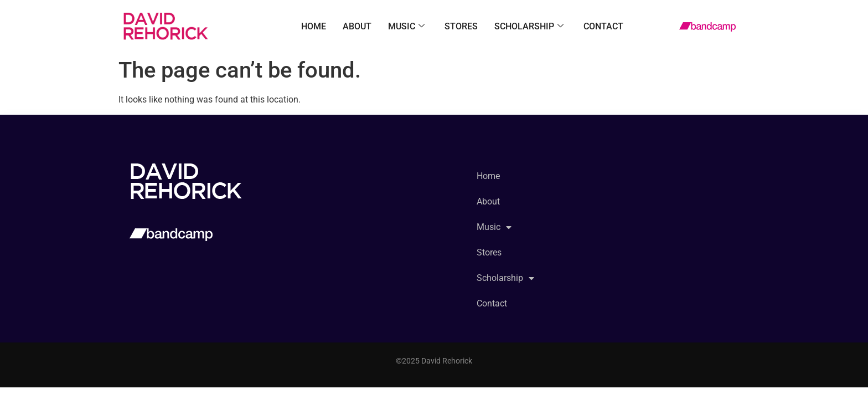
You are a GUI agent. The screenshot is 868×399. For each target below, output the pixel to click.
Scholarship (529, 27)
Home (314, 26)
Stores (461, 26)
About (357, 26)
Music (406, 27)
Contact (603, 26)
